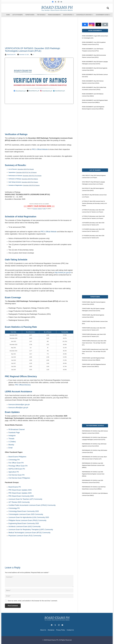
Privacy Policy (61, 630)
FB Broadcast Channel (17, 429)
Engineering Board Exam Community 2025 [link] (24, 523)
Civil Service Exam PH (16, 475)
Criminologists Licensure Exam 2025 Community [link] (26, 514)
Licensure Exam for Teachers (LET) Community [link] (25, 499)
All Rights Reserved (65, 640)
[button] (108, 8)
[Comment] (39, 581)
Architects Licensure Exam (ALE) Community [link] (24, 526)
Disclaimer (51, 630)
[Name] (39, 591)
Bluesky (11, 445)
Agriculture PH (14, 472)
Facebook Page (14, 433)
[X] (56, 2)
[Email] (61, 2)
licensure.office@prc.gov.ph (18, 408)
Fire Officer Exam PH (16, 463)
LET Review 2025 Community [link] (19, 502)
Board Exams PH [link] (15, 487)
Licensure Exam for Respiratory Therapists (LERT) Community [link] (31, 530)
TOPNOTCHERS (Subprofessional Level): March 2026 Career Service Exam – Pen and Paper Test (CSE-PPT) (95, 352)
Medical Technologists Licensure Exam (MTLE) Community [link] (29, 533)
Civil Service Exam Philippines (19, 478)
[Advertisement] (39, 32)
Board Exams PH (11, 55)
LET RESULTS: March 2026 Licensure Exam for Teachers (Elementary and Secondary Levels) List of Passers (94, 203)
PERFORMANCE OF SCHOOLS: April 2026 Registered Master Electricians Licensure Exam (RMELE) (93, 465)
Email (10, 448)
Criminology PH (14, 460)
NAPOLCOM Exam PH (17, 469)
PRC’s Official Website (40, 149)
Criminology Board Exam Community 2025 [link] (24, 511)
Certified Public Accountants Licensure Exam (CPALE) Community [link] (32, 505)
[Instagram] (58, 2)
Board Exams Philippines (17, 457)
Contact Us (70, 630)
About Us (43, 630)
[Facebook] (53, 2)
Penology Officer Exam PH (18, 466)
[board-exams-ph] (57, 8)
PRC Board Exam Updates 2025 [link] (20, 490)
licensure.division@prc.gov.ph (19, 405)
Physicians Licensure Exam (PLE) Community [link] (25, 536)
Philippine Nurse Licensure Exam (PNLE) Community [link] (27, 520)
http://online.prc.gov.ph (63, 273)
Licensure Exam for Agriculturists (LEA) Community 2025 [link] (29, 517)
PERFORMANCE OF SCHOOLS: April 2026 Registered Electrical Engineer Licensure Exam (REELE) (93, 474)
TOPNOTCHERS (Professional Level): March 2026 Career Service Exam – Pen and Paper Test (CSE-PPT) (94, 343)
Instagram (12, 436)
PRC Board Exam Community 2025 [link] (21, 496)
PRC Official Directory (23, 385)
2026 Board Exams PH (51, 640)
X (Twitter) (12, 442)
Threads (11, 439)
